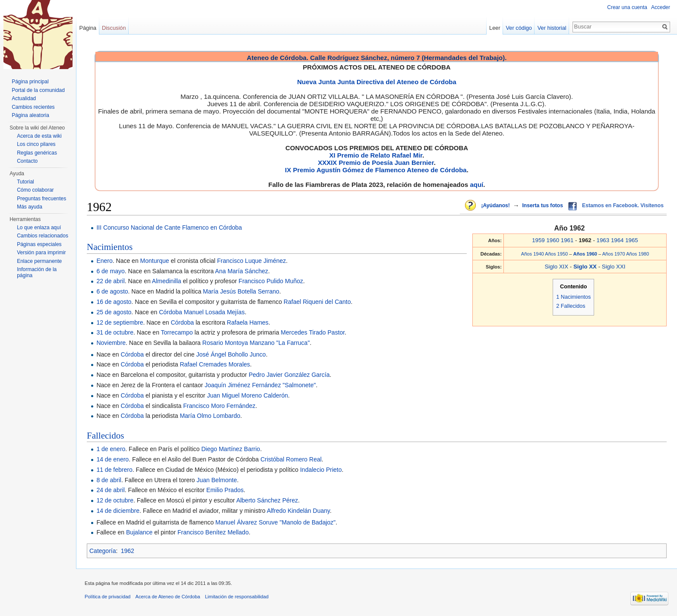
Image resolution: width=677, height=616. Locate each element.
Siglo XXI (614, 267)
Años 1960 (586, 254)
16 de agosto (114, 302)
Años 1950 (556, 254)
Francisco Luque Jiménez (252, 261)
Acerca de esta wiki (39, 136)
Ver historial (552, 28)
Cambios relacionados (43, 236)
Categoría (103, 551)
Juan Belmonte (217, 480)
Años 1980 (637, 254)
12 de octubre (115, 500)
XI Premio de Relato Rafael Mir (376, 155)
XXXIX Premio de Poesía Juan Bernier (376, 163)
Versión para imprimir (41, 253)
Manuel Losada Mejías (214, 312)
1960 (553, 240)
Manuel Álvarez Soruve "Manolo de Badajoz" (275, 522)
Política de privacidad (108, 597)
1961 (567, 240)
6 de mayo (110, 271)
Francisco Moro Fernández (219, 406)
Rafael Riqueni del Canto (317, 302)
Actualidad (24, 98)
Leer (495, 28)
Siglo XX (586, 267)
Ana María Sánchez (242, 271)
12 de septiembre (120, 322)
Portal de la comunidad (38, 90)
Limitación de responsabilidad (237, 597)
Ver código (519, 28)
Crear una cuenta (627, 7)
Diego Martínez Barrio (231, 449)
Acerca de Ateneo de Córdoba (168, 597)
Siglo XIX (556, 267)
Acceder (661, 7)
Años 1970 (614, 254)
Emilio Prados (225, 490)
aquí (476, 185)
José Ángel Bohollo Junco (231, 354)
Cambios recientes (33, 107)
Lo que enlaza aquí (39, 227)
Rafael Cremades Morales (215, 364)
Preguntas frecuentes (41, 199)
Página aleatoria (30, 115)
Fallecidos (105, 436)
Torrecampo (177, 332)
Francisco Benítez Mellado (213, 532)
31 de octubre (115, 332)
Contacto (27, 161)
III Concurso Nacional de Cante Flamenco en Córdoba (169, 227)
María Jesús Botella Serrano (241, 291)
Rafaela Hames (248, 322)
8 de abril (109, 480)
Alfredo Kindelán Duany (298, 511)
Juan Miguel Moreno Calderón (247, 395)
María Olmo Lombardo (210, 416)
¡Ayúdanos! (495, 205)
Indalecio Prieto (321, 470)
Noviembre (111, 343)
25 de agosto (114, 312)
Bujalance (139, 532)
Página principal (30, 82)
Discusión (114, 28)
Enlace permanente (39, 261)
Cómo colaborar (35, 190)
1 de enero (111, 449)
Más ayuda (30, 207)
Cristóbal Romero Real (291, 459)
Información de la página (37, 272)
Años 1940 (533, 254)
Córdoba (171, 312)
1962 (128, 551)
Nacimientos (110, 247)
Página (88, 28)
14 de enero (112, 459)
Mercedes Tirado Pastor (313, 332)
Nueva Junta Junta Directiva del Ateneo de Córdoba (377, 82)
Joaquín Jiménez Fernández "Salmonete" (260, 385)
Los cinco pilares (36, 144)
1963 (603, 240)
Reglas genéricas (37, 153)
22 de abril (110, 281)
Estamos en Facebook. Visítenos (623, 205)
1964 (617, 240)
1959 (538, 240)
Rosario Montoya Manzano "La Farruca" (256, 343)
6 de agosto (112, 291)
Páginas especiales (39, 244)
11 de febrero (114, 470)
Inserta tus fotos (543, 205)
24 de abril (110, 490)
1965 (632, 240)
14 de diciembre (118, 511)
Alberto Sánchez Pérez (267, 500)
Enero (104, 261)
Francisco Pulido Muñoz (271, 281)
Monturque (155, 261)
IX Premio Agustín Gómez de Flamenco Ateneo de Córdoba (376, 170)
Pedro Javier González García (289, 375)
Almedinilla (167, 281)
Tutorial (25, 182)
